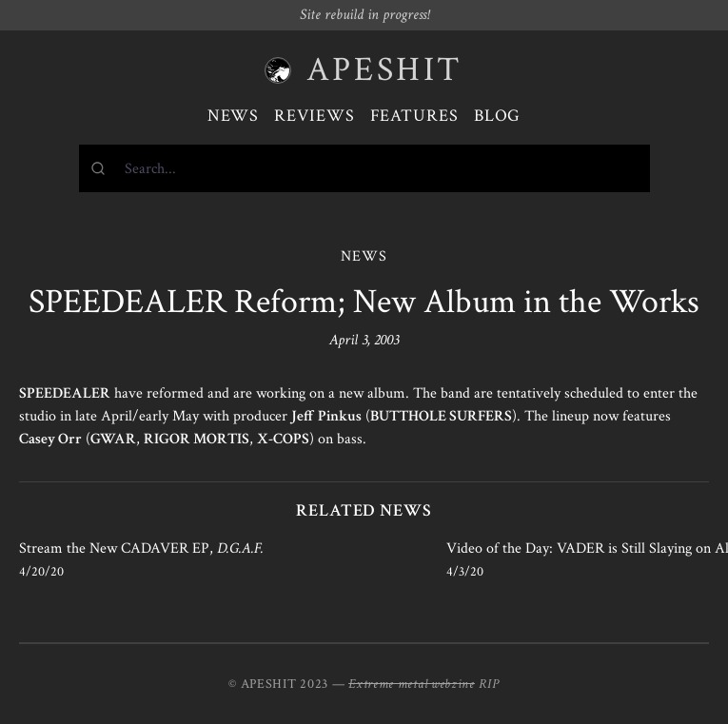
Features (414, 116)
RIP (489, 684)
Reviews (314, 116)
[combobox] (364, 168)
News (234, 116)
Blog (498, 116)
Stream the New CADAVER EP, (141, 548)
